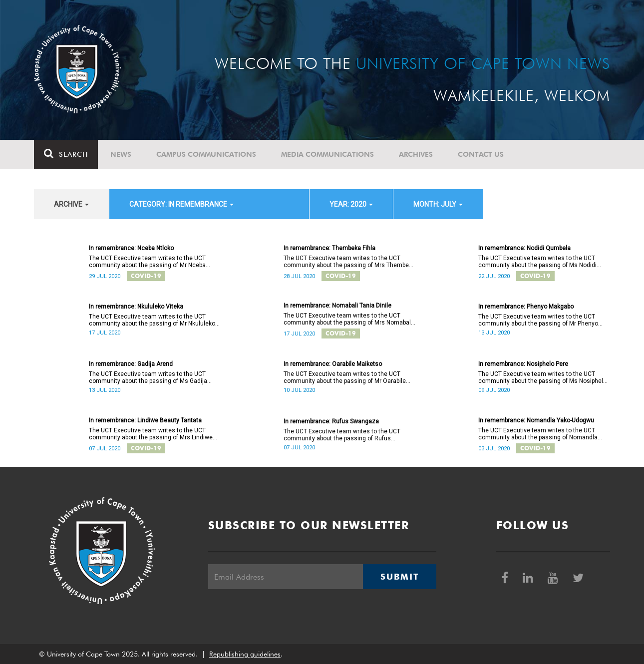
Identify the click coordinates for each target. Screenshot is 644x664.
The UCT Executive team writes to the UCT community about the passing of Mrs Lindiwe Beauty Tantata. (151, 434)
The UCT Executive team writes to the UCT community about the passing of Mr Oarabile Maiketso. (345, 377)
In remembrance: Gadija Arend (131, 364)
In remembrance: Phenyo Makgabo (526, 307)
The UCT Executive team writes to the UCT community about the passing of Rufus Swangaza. (342, 435)
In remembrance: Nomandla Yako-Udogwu (536, 420)
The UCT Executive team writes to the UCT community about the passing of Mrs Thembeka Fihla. (349, 262)
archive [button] (71, 204)
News (121, 154)
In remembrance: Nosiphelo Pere (523, 364)
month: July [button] (438, 204)
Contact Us (481, 154)
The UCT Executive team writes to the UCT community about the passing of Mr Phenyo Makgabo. (538, 320)
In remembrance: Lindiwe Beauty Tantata (145, 420)
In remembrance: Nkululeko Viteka (136, 307)
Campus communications (206, 154)
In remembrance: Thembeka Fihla (329, 248)
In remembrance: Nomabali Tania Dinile (337, 306)
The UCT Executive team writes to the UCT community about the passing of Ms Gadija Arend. (148, 377)
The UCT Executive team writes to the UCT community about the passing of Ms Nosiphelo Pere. (542, 377)
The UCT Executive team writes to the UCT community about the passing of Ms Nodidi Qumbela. (537, 262)
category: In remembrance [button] (181, 204)
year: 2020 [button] (351, 204)
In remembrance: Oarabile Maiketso (333, 364)
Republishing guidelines (245, 654)
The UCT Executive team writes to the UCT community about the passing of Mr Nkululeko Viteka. (152, 320)
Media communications (327, 154)
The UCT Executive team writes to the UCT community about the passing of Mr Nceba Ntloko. (147, 262)
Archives (416, 154)
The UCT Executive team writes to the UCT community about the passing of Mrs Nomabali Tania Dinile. (348, 319)
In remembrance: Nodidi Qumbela (524, 248)
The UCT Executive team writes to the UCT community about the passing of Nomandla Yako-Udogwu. (538, 434)
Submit (399, 577)
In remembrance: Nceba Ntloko (131, 248)
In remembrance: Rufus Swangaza (331, 421)
